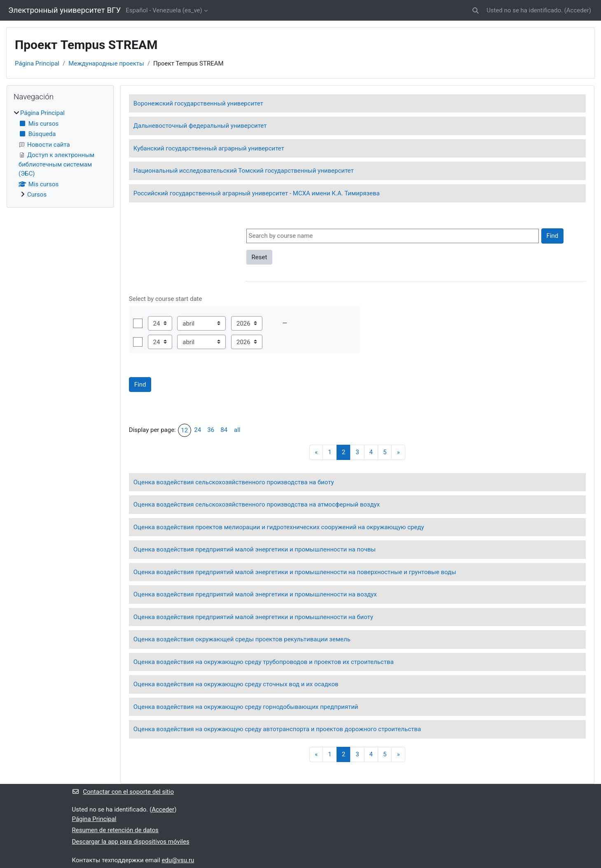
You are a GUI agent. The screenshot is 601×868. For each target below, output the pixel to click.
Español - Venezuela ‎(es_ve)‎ (164, 10)
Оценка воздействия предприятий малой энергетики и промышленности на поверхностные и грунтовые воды (295, 572)
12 (184, 430)
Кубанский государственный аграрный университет (209, 148)
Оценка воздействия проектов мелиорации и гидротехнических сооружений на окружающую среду (279, 527)
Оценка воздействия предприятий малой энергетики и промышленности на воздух (255, 594)
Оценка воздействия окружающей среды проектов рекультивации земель (242, 639)
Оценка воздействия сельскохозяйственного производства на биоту (234, 482)
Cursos (37, 195)
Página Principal (37, 63)
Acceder (578, 10)
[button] (476, 11)
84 (224, 430)
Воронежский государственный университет (198, 103)
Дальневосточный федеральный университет (200, 126)
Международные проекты (106, 63)
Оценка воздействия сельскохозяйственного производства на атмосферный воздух (257, 504)
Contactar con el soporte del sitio (123, 792)
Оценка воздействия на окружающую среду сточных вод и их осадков (236, 684)
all (237, 430)
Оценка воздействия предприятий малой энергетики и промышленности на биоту (253, 617)
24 (198, 430)
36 (211, 430)
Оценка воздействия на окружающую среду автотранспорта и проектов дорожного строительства (277, 729)
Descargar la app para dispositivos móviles (131, 842)
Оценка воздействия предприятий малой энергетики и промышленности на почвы (255, 549)
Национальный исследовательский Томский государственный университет (244, 171)
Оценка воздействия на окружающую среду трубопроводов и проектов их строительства (264, 662)
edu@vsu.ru (178, 860)
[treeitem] (60, 154)
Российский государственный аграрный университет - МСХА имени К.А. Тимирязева (257, 193)
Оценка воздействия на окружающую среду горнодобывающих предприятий (246, 707)
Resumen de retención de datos (115, 830)
